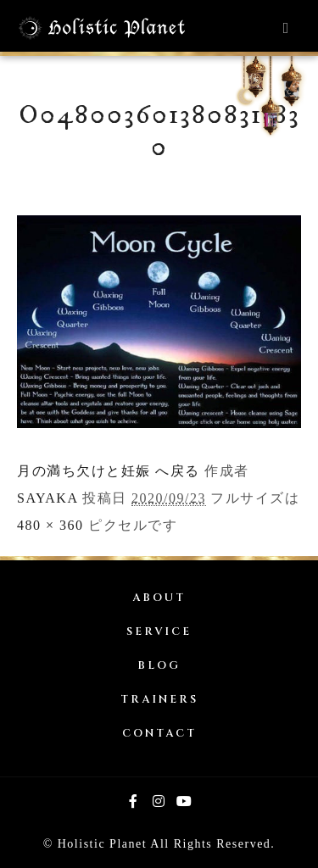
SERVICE (159, 632)
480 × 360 (50, 525)
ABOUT (159, 598)
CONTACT (159, 734)
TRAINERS (159, 700)
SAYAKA (47, 498)
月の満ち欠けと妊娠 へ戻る (109, 471)
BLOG (159, 666)
